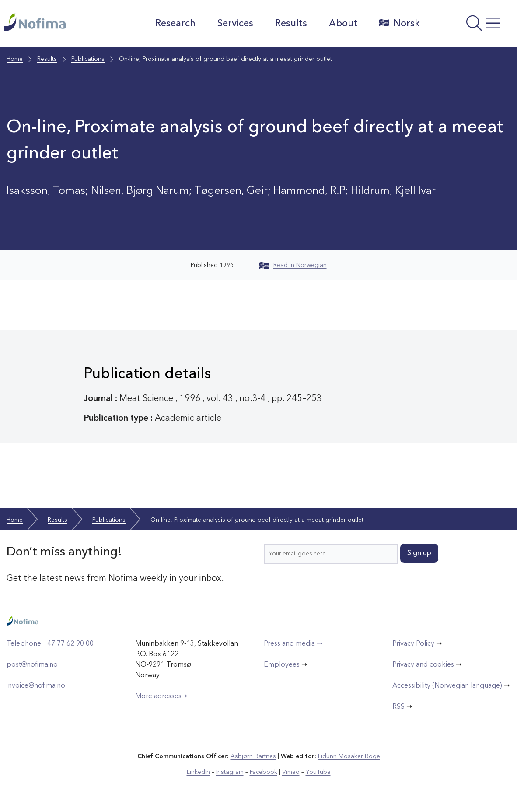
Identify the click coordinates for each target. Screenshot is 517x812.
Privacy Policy (413, 644)
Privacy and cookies (424, 665)
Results (291, 24)
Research (175, 24)
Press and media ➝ (293, 644)
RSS (398, 707)
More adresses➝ (161, 696)
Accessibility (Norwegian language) (447, 686)
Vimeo (291, 772)
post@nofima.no (32, 665)
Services (235, 24)
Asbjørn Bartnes (253, 756)
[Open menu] (471, 26)
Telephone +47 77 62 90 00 (50, 644)
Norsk (400, 23)
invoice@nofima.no (36, 686)
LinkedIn (198, 772)
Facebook (264, 772)
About (343, 24)
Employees (282, 665)
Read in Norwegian (293, 265)
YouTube (318, 772)
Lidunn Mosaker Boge (349, 756)
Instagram (230, 772)
